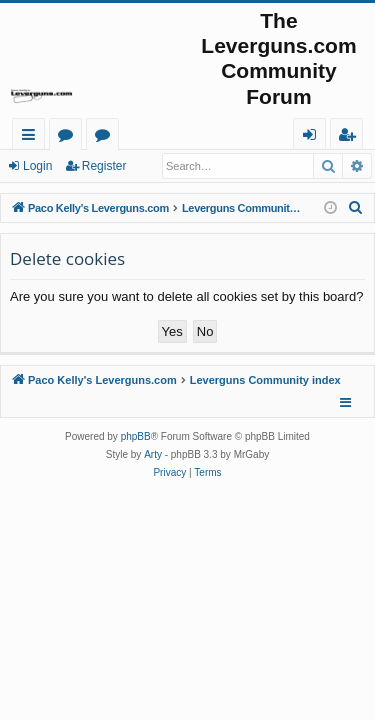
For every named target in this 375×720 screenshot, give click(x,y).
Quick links (32, 137)
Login (37, 166)
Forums (69, 137)
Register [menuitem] (351, 137)
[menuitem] (356, 208)
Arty (153, 454)
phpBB (136, 436)
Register (104, 166)
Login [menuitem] (313, 137)
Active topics (106, 137)
